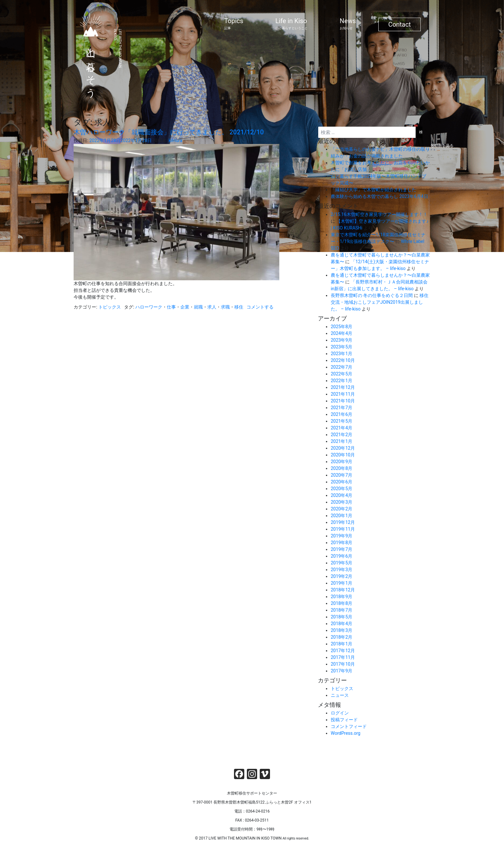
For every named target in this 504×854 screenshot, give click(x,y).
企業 (185, 307)
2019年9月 (342, 536)
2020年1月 (342, 516)
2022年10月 (343, 360)
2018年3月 (342, 630)
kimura (175, 140)
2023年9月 (342, 340)
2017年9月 (342, 671)
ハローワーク (149, 307)
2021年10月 (343, 401)
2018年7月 (342, 610)
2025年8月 (342, 327)
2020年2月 (342, 509)
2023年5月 (342, 347)
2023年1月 (342, 354)
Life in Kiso (292, 24)
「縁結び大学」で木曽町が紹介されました (373, 190)
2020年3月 (342, 502)
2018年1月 (342, 644)
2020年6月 (342, 482)
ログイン (340, 713)
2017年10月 (343, 664)
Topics (234, 24)
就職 (198, 307)
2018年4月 (342, 624)
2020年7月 (342, 475)
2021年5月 (342, 421)
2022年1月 (342, 381)
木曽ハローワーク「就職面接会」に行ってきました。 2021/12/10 (169, 132)
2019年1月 (342, 583)
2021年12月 (343, 387)
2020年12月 (343, 448)
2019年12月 (343, 522)
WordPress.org (346, 733)
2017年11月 (343, 657)
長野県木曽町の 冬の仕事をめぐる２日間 (372, 295)
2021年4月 (342, 428)
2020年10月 (343, 455)
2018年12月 (343, 590)
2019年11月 (343, 529)
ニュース (340, 695)
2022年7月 (342, 367)
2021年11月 (343, 394)
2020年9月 (342, 462)
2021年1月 (342, 441)
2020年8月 (342, 468)
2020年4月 (342, 495)
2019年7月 (342, 549)
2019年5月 (342, 563)
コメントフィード (349, 726)
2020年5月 (342, 489)
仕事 (171, 307)
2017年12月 (343, 651)
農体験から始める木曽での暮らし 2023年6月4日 (379, 196)
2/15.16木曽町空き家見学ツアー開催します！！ (379, 214)
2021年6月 (342, 414)
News (348, 24)
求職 (225, 307)
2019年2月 (342, 576)
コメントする (260, 307)
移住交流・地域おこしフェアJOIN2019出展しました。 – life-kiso (380, 302)
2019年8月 (342, 543)
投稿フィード (344, 720)
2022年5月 (342, 374)
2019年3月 (342, 570)
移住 (239, 307)
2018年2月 (342, 637)
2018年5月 (342, 617)
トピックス (110, 307)
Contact (400, 24)
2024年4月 (342, 333)
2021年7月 (342, 408)
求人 (212, 307)
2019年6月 (342, 556)
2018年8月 (342, 603)
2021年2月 (342, 435)
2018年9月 (342, 597)
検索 (322, 121)
